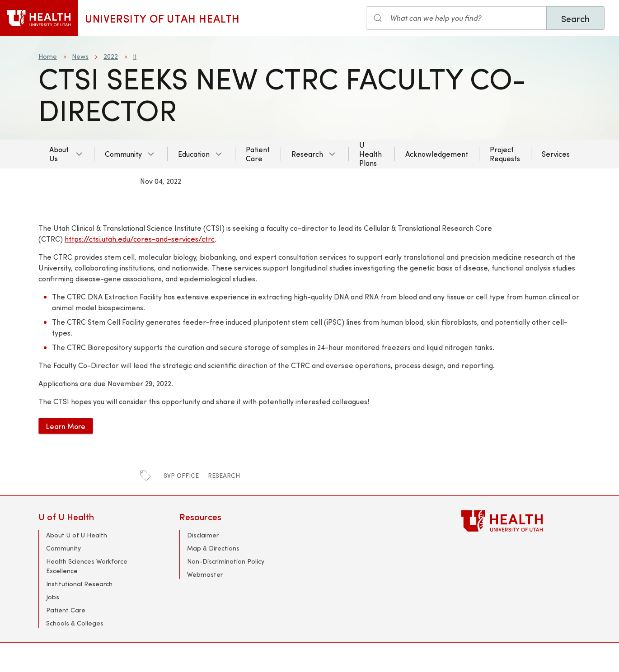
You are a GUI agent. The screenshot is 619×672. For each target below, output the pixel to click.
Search (575, 18)
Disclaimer (203, 535)
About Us (59, 154)
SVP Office (181, 475)
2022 (111, 56)
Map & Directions (213, 548)
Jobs (53, 597)
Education (194, 154)
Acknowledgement (437, 154)
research (224, 475)
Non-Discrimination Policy (226, 561)
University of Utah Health (162, 18)
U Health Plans (370, 154)
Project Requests (505, 154)
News (80, 56)
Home (48, 56)
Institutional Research (79, 584)
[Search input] (456, 18)
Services (556, 154)
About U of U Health (77, 535)
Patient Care (258, 154)
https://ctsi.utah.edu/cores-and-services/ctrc (140, 239)
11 (135, 56)
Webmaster (205, 574)
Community (123, 154)
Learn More (66, 426)
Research (307, 154)
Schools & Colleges (75, 623)
